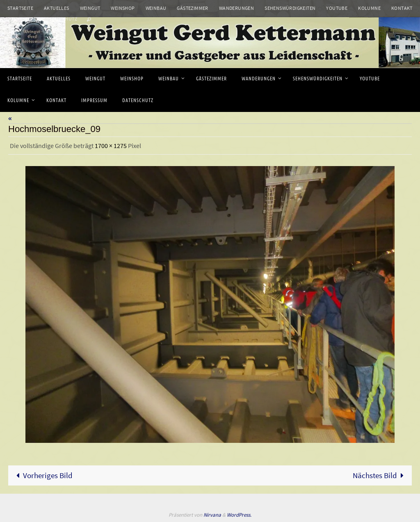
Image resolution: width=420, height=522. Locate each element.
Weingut (90, 8)
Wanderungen (236, 8)
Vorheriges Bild (43, 475)
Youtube (337, 8)
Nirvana (212, 515)
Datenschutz (61, 19)
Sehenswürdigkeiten (290, 8)
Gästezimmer (192, 8)
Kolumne (369, 8)
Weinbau (156, 8)
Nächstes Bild (380, 475)
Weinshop (123, 8)
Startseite (20, 8)
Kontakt (402, 8)
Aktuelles (57, 8)
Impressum (21, 19)
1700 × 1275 (111, 146)
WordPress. (239, 515)
